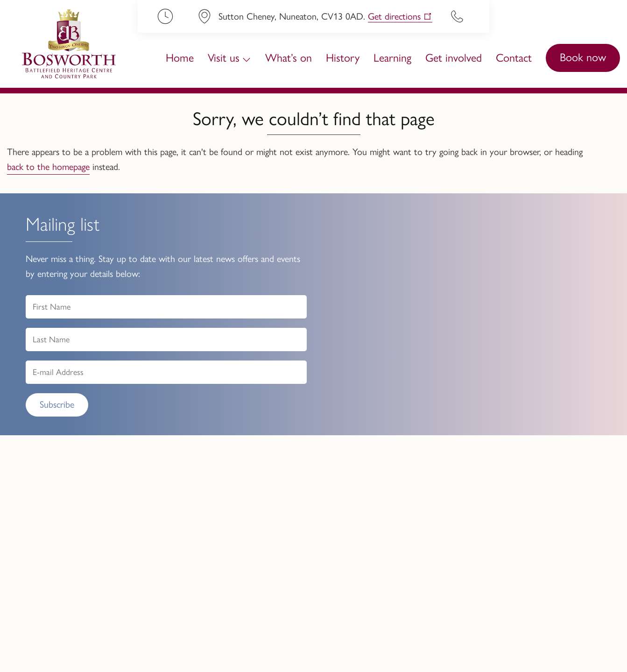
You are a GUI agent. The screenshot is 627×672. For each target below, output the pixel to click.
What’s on (289, 58)
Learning (392, 58)
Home (180, 58)
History (343, 58)
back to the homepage (48, 167)
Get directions (394, 16)
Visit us (224, 58)
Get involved (454, 58)
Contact (514, 58)
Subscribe (57, 404)
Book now (583, 57)
